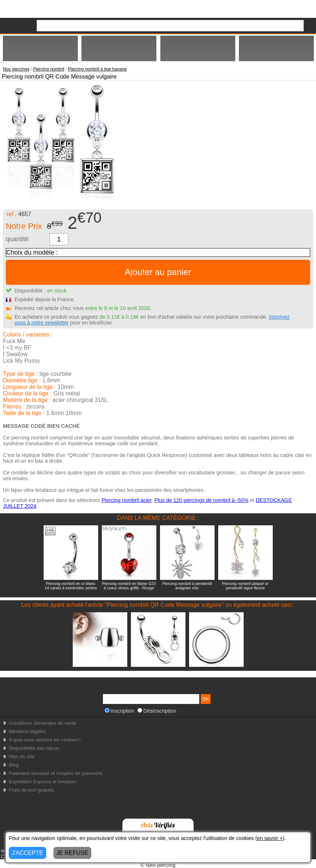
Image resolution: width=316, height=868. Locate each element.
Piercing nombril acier (127, 500)
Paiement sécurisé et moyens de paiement (55, 773)
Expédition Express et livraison (42, 782)
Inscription (120, 711)
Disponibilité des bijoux (34, 748)
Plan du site (22, 756)
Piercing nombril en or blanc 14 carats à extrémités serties (71, 586)
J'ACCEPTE (27, 853)
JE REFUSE (72, 853)
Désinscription (157, 711)
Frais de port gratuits (31, 790)
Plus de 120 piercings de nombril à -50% (201, 500)
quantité (17, 239)
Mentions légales (27, 731)
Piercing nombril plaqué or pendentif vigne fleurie (245, 586)
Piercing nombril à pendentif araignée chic (187, 586)
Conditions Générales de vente (43, 723)
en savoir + (270, 838)
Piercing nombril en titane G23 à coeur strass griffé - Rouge (129, 586)
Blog (14, 765)
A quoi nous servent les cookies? (45, 740)
